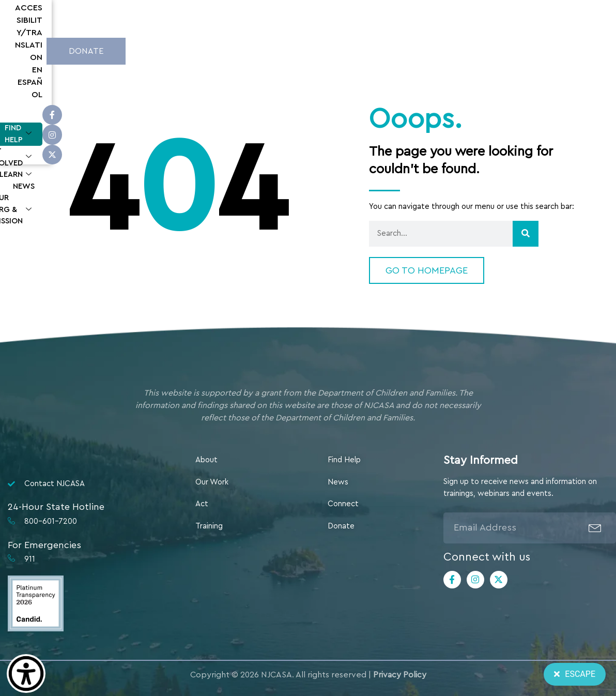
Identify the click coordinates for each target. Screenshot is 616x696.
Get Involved (274, 50)
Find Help (202, 50)
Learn (340, 50)
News (386, 49)
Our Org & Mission (453, 50)
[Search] (526, 234)
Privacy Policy (400, 675)
